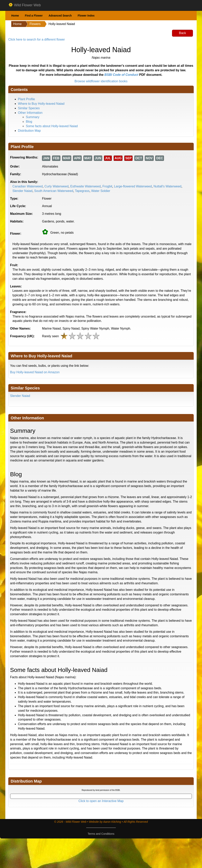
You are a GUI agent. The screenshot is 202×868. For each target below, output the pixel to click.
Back (182, 33)
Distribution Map (29, 131)
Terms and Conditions (101, 834)
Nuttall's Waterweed (167, 186)
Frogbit (107, 186)
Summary (33, 117)
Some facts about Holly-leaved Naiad (52, 126)
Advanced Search (60, 16)
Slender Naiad (22, 191)
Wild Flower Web (25, 5)
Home (15, 16)
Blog (29, 122)
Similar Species (29, 108)
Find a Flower (34, 16)
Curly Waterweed (56, 186)
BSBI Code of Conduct (121, 75)
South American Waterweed (54, 191)
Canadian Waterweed (28, 186)
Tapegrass (82, 191)
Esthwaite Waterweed (85, 186)
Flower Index (86, 16)
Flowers (35, 24)
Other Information (30, 113)
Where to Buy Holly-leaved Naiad (41, 104)
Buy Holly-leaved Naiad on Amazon (35, 372)
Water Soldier (101, 191)
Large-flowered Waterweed (133, 186)
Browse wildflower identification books (101, 81)
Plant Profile (26, 99)
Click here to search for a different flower (37, 39)
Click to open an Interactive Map (101, 801)
